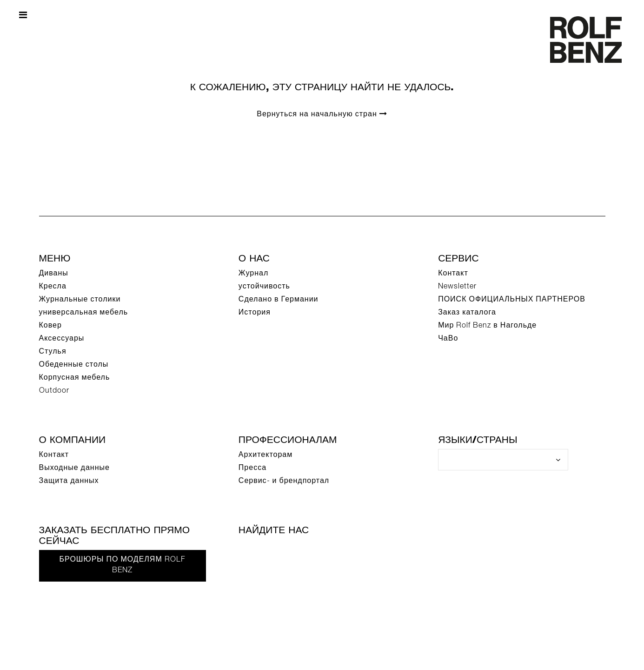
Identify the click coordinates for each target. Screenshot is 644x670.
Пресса (252, 469)
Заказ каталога (467, 313)
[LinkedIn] (373, 553)
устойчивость (264, 287)
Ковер (50, 326)
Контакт (453, 274)
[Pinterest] (313, 553)
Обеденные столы (74, 365)
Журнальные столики (80, 300)
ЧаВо (448, 339)
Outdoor (54, 391)
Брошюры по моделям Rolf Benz (123, 566)
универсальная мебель (84, 313)
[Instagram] (343, 553)
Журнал (253, 274)
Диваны (54, 274)
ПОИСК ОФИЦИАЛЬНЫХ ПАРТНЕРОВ (512, 300)
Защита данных (69, 482)
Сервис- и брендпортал (284, 482)
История (255, 313)
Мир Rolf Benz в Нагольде (487, 326)
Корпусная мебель (75, 378)
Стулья (53, 352)
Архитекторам (266, 456)
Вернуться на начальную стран (322, 114)
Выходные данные (74, 469)
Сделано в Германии (279, 300)
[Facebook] (252, 553)
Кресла (53, 287)
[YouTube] (283, 553)
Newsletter (457, 287)
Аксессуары (62, 339)
